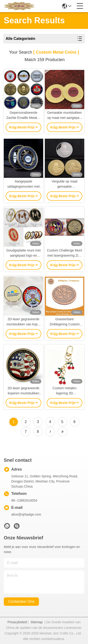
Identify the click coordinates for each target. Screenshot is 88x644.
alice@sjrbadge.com (26, 514)
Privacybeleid (17, 622)
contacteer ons (21, 601)
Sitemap (36, 622)
